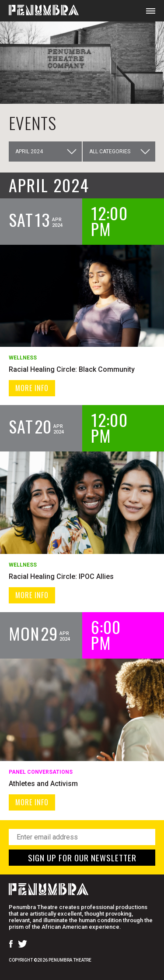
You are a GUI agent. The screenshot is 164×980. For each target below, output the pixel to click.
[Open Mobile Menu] (151, 11)
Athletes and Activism (43, 784)
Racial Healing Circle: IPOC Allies (61, 576)
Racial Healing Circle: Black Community (72, 369)
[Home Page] (39, 11)
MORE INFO (32, 388)
